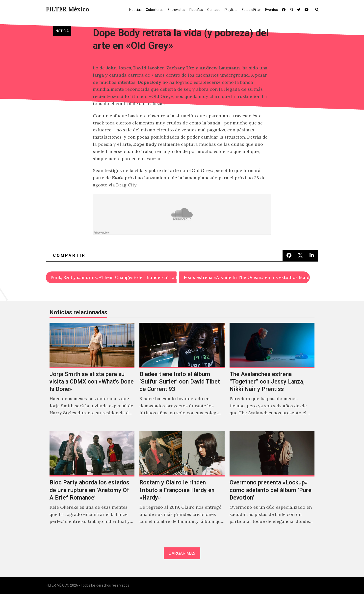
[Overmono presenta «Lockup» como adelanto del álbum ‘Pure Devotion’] (272, 483)
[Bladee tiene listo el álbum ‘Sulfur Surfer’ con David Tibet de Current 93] (182, 375)
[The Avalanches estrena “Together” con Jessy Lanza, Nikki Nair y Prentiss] (272, 375)
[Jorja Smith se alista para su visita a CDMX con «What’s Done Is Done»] (92, 375)
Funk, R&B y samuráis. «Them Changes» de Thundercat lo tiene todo (114, 277)
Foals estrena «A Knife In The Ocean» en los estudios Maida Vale (247, 277)
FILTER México (67, 9)
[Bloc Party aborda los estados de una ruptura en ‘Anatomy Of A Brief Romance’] (92, 483)
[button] (318, 9)
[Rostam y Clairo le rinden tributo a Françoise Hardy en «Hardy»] (182, 483)
